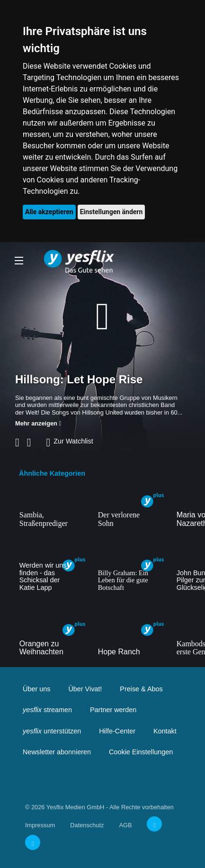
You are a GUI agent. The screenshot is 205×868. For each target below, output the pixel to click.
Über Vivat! (85, 689)
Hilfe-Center (117, 731)
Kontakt (165, 731)
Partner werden (113, 710)
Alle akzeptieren (49, 212)
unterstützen (52, 731)
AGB (125, 825)
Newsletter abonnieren (57, 752)
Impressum (40, 825)
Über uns (36, 689)
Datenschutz (87, 825)
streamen (47, 710)
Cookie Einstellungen (141, 752)
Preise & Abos (141, 689)
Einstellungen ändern (111, 212)
